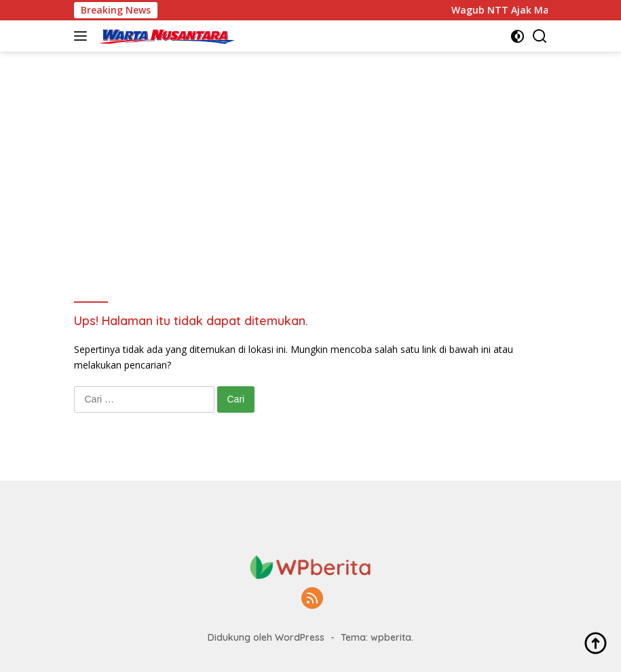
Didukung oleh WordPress (266, 637)
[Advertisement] (311, 201)
